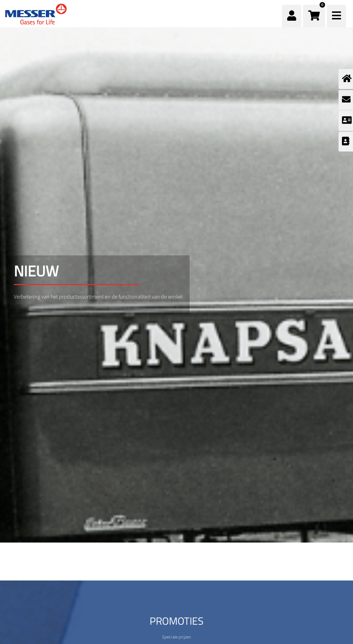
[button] (314, 16)
